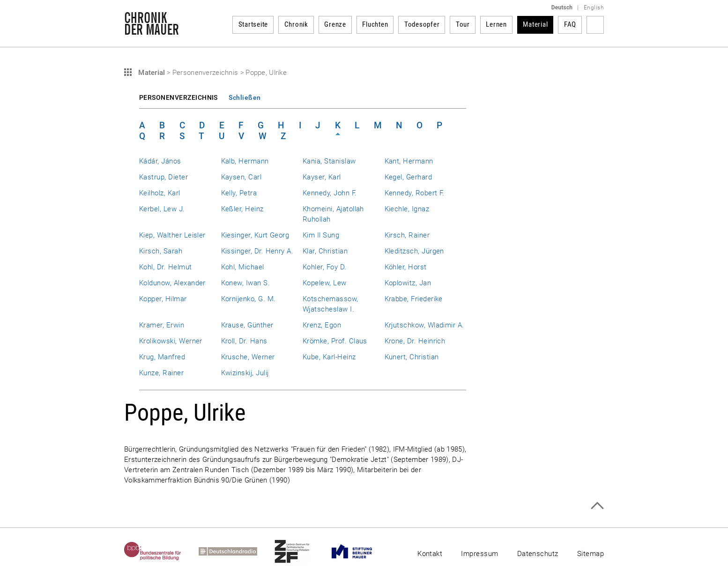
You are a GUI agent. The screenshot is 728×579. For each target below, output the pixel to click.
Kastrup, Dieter (163, 177)
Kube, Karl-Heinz (329, 357)
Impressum (479, 554)
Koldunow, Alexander (172, 283)
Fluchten (375, 24)
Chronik (296, 24)
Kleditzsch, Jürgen (414, 251)
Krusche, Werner (248, 357)
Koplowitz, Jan (408, 283)
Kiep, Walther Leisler (172, 235)
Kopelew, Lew (325, 283)
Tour (463, 24)
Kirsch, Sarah (161, 251)
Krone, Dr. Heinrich (415, 341)
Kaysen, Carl (241, 177)
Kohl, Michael (243, 267)
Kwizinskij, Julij (245, 373)
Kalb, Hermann (245, 161)
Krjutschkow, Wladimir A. (424, 325)
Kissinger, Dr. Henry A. (257, 251)
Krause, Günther (247, 325)
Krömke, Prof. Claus (335, 341)
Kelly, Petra (239, 193)
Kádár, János (160, 161)
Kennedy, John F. (330, 193)
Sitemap (591, 554)
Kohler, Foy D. (325, 267)
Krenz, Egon (322, 325)
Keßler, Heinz (242, 209)
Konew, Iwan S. (246, 283)
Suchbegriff (595, 25)
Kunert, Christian (412, 357)
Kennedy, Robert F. (415, 193)
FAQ (570, 24)
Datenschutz (538, 554)
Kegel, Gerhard (409, 177)
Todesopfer (422, 24)
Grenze (335, 24)
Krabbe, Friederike (414, 299)
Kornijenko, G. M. (249, 299)
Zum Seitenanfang (597, 506)
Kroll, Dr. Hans (244, 341)
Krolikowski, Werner (171, 341)
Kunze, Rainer (161, 373)
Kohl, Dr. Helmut (166, 267)
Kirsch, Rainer (407, 235)
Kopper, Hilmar (163, 299)
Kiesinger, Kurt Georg (255, 235)
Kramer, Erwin (162, 325)
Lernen (496, 24)
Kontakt (430, 554)
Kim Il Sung (321, 235)
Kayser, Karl (322, 177)
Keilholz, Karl (160, 193)
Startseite (253, 24)
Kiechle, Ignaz (407, 209)
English (594, 7)
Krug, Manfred (162, 357)
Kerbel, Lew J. (162, 209)
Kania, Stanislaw (329, 161)
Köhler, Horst (406, 267)
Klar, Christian (325, 251)
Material (535, 24)
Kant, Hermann (409, 161)
